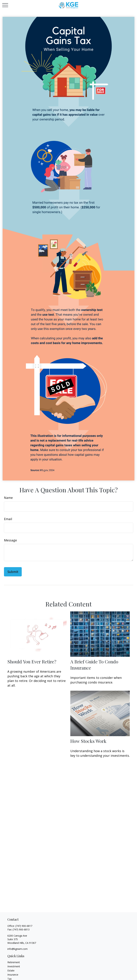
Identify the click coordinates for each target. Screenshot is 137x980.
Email (8, 519)
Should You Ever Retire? (32, 662)
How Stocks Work (88, 741)
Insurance (13, 975)
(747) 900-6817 (24, 926)
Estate (11, 970)
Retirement (14, 962)
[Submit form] (13, 572)
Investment (14, 966)
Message (10, 540)
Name (8, 498)
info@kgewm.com (17, 949)
